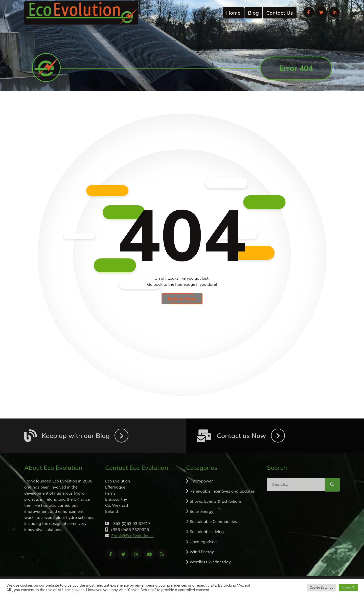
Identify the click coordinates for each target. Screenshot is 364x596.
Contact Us (280, 13)
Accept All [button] (348, 587)
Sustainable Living (207, 532)
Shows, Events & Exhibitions (216, 501)
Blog (253, 13)
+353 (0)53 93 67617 (288, 38)
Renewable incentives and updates (222, 491)
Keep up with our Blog (76, 436)
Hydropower (201, 481)
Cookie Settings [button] (321, 587)
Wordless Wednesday (210, 562)
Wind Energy (202, 552)
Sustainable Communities (213, 521)
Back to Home (182, 299)
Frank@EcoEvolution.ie (139, 38)
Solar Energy (201, 511)
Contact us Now (241, 436)
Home (233, 13)
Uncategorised (203, 542)
